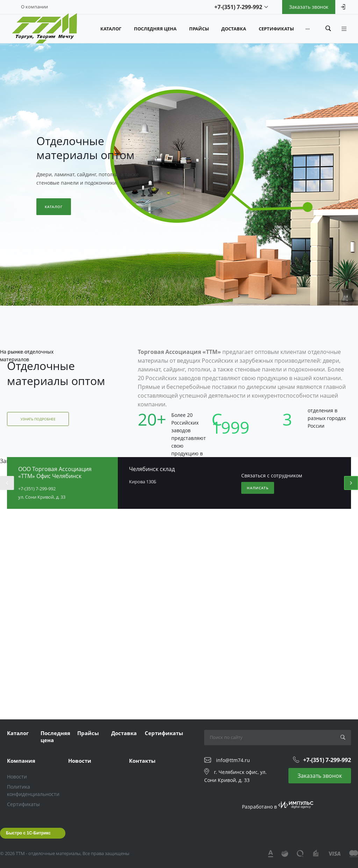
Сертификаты (164, 733)
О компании (34, 7)
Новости (17, 777)
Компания (21, 761)
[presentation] (7, 483)
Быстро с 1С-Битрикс (28, 833)
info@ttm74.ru (233, 760)
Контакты (142, 761)
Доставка (124, 733)
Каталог (54, 207)
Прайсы (88, 733)
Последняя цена (55, 737)
